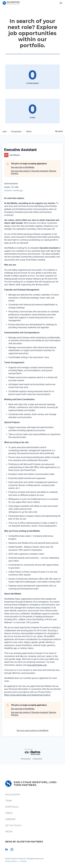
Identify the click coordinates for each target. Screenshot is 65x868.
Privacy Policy (11, 861)
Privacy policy (26, 759)
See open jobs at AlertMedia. (23, 167)
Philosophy (13, 795)
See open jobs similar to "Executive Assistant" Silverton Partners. (34, 172)
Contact (23, 861)
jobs (4, 132)
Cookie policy (37, 759)
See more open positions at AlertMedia (33, 730)
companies (16, 132)
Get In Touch (13, 825)
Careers (10, 819)
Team (8, 801)
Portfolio (12, 807)
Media (9, 832)
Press (9, 813)
